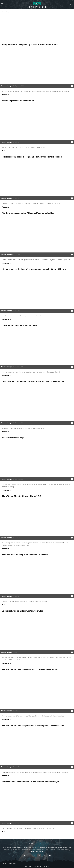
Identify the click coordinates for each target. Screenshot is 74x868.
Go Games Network (39, 844)
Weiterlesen (6, 95)
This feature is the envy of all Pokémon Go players (25, 555)
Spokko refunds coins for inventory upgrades (22, 611)
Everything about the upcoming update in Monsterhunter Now (30, 45)
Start (3, 12)
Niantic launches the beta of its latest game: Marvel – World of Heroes (34, 269)
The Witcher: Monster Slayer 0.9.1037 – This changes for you (30, 669)
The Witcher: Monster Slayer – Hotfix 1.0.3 (21, 496)
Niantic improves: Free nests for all (18, 101)
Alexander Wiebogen (7, 86)
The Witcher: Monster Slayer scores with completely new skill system (34, 725)
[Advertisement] (37, 29)
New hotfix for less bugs (13, 438)
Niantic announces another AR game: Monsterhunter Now (28, 213)
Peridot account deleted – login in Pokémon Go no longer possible (32, 157)
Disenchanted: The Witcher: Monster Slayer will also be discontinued (33, 382)
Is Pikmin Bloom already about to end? (19, 325)
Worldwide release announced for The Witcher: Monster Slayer (30, 782)
